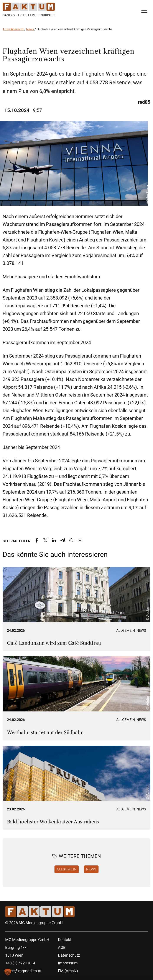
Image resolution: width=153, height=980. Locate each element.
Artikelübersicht (13, 29)
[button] (8, 972)
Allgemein (126, 631)
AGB (62, 947)
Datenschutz (69, 955)
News (30, 29)
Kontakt (65, 940)
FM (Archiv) (68, 971)
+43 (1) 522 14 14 (20, 963)
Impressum (68, 963)
